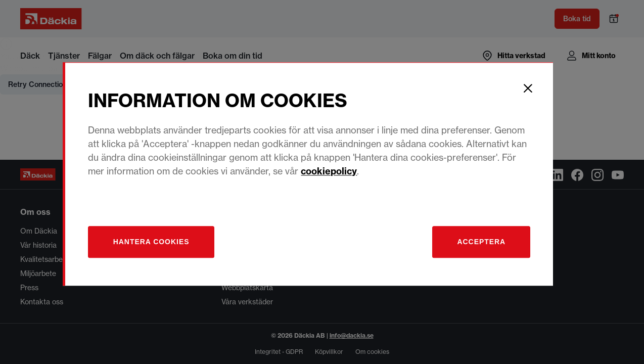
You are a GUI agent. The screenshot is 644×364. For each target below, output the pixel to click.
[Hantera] (167, 249)
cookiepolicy (344, 179)
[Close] (542, 96)
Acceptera (494, 249)
